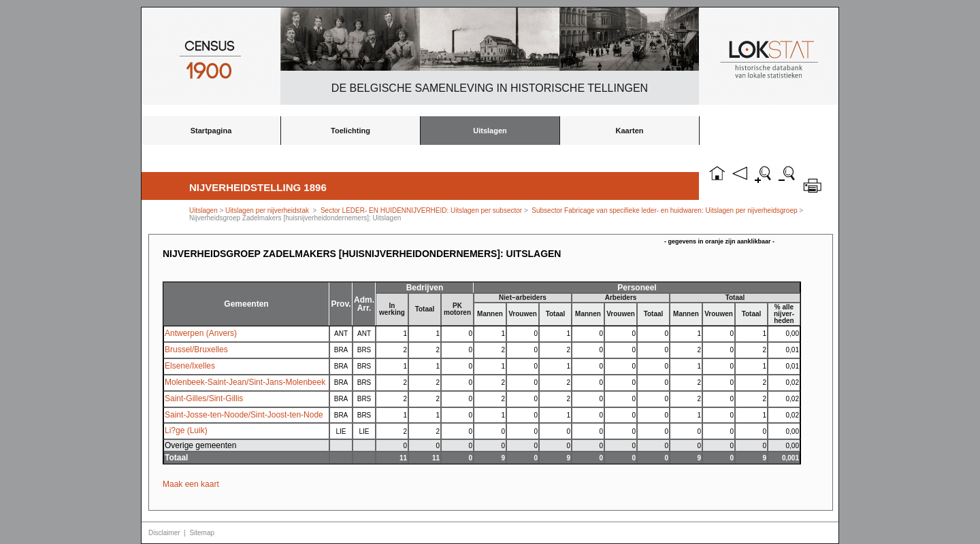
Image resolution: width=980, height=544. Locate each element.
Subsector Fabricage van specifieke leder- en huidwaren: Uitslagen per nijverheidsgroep (664, 210)
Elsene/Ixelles (190, 366)
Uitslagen (490, 131)
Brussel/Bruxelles (196, 350)
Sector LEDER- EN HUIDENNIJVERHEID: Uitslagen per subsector (421, 210)
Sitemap (202, 533)
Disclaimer (164, 533)
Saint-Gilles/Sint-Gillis (204, 398)
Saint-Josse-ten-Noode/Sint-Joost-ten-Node (244, 415)
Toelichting (350, 131)
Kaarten (630, 131)
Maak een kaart (191, 484)
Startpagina (211, 131)
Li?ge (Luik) (186, 430)
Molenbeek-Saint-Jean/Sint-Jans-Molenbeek (245, 382)
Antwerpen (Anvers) (201, 333)
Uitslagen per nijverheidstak (267, 210)
